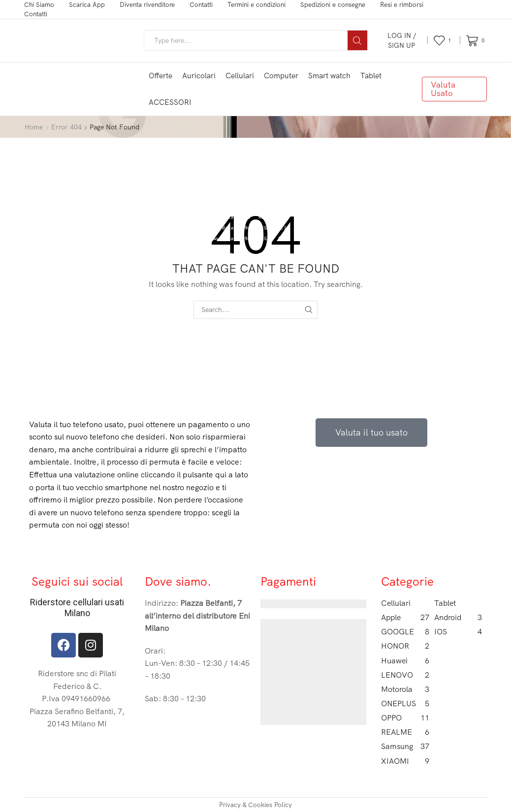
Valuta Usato (443, 89)
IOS (458, 632)
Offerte (160, 76)
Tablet (371, 76)
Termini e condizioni (256, 4)
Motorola (405, 689)
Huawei (405, 661)
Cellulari (240, 76)
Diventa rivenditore (147, 4)
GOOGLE (405, 632)
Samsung (405, 746)
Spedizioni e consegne (333, 4)
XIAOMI (405, 761)
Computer (281, 76)
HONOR (405, 646)
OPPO (405, 718)
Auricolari (199, 76)
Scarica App (87, 4)
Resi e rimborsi (402, 4)
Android (458, 617)
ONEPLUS (405, 703)
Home (34, 127)
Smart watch (329, 76)
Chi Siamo (39, 4)
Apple (405, 617)
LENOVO (405, 675)
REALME (405, 732)
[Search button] (357, 40)
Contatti (201, 4)
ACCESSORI (170, 102)
